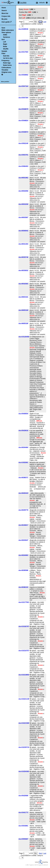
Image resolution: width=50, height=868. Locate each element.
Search (4, 11)
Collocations (6, 68)
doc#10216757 (24, 651)
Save (3, 28)
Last (45, 22)
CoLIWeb (23, 3)
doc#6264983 (23, 555)
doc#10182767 (24, 626)
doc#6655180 (23, 324)
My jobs (4, 19)
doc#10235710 (24, 747)
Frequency (5, 61)
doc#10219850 (24, 675)
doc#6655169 (23, 310)
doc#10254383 (24, 771)
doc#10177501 (24, 602)
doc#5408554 (23, 414)
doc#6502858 (23, 191)
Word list (5, 13)
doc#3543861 (23, 826)
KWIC (5, 35)
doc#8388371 (23, 478)
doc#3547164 (23, 86)
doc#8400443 (23, 493)
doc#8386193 (23, 587)
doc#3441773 (23, 813)
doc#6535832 (23, 270)
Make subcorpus (8, 30)
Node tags (7, 63)
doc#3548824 (23, 121)
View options (6, 32)
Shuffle (6, 49)
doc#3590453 (23, 166)
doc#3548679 (23, 109)
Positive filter (28, 12)
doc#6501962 (23, 178)
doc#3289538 (23, 29)
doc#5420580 (23, 796)
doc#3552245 (23, 143)
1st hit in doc (8, 58)
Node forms (7, 65)
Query (26, 9)
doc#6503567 (23, 217)
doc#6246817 (23, 525)
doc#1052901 (23, 463)
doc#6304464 (23, 447)
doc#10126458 (24, 337)
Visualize (5, 70)
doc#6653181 (23, 297)
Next (40, 22)
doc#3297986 (23, 41)
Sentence (7, 37)
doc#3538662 (23, 75)
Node (5, 47)
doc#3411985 (23, 63)
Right (5, 44)
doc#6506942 (23, 231)
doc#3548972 (23, 132)
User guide (6, 22)
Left (5, 42)
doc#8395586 (23, 570)
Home (4, 8)
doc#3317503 (23, 52)
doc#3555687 (23, 839)
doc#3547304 (23, 98)
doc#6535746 (23, 257)
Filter (3, 54)
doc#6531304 (23, 244)
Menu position (5, 82)
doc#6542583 (23, 284)
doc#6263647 (23, 540)
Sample (4, 51)
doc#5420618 (23, 431)
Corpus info (6, 16)
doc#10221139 (24, 699)
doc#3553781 (23, 155)
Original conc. (7, 72)
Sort (3, 39)
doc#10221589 (24, 723)
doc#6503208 (23, 204)
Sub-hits (6, 56)
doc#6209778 (23, 510)
